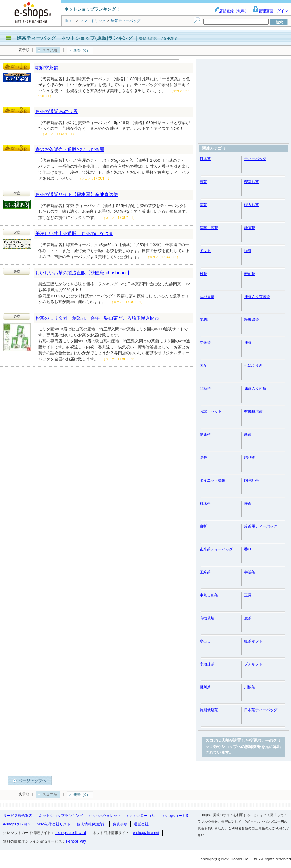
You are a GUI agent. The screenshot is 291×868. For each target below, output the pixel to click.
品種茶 (205, 389)
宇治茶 (250, 572)
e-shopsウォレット (105, 816)
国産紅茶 (251, 480)
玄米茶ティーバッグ (216, 549)
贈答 (203, 457)
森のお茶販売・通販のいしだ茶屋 (70, 149)
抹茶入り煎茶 (255, 389)
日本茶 (205, 159)
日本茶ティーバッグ (261, 710)
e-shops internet (146, 833)
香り (248, 549)
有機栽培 (207, 618)
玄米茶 (205, 343)
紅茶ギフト (253, 641)
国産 (203, 366)
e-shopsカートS (175, 816)
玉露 (248, 595)
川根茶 (250, 687)
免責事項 (120, 824)
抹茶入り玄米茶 (257, 297)
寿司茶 (250, 274)
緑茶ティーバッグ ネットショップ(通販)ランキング (75, 38)
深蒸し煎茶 (209, 228)
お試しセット (211, 411)
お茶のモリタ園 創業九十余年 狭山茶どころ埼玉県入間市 (97, 318)
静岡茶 (250, 228)
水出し (205, 641)
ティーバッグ (255, 159)
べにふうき (253, 366)
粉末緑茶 (251, 320)
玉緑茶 (205, 572)
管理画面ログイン (270, 11)
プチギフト (253, 664)
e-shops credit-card (70, 833)
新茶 (248, 434)
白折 (203, 526)
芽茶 (248, 503)
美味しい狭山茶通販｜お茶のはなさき (74, 233)
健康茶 (205, 434)
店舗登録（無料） (231, 11)
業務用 (205, 320)
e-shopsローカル (141, 816)
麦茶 (248, 618)
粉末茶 (205, 503)
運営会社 (141, 824)
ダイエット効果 (213, 480)
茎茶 (203, 205)
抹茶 (248, 343)
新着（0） (82, 51)
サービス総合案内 (18, 816)
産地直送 (207, 297)
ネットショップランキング (61, 816)
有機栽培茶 (253, 411)
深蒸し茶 (251, 182)
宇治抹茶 (207, 664)
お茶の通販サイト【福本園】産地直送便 (77, 194)
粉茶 (203, 274)
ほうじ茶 (251, 205)
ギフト (205, 251)
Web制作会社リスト (54, 824)
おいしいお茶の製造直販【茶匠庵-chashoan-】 (83, 273)
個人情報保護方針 (92, 824)
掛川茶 (205, 687)
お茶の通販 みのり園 (57, 111)
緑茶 (248, 251)
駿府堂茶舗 (47, 68)
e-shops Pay (76, 841)
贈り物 (250, 457)
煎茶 (203, 182)
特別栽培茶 (209, 710)
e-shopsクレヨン (17, 824)
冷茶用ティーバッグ (261, 526)
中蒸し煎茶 (209, 595)
